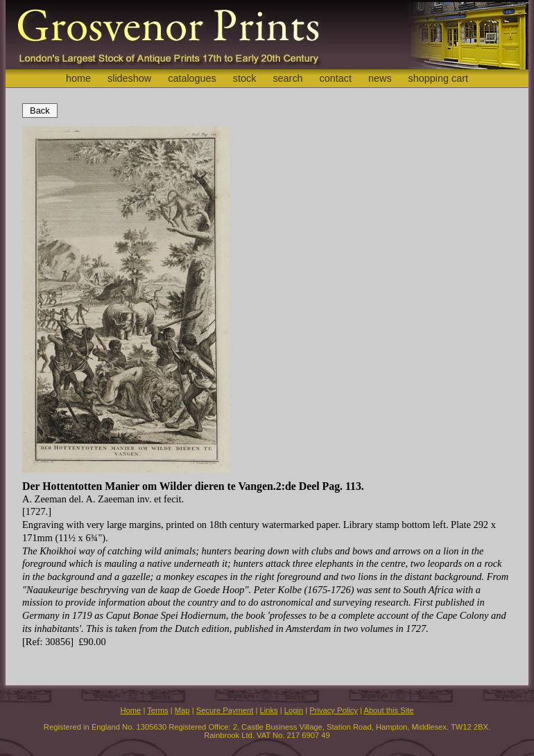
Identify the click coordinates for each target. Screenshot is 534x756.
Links (269, 710)
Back (40, 111)
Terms (157, 710)
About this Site (388, 710)
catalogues (192, 78)
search (287, 78)
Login (294, 710)
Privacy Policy (334, 710)
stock (245, 78)
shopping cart (438, 78)
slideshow (129, 78)
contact (336, 78)
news (380, 78)
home (78, 78)
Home (130, 710)
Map (182, 710)
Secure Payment (225, 710)
